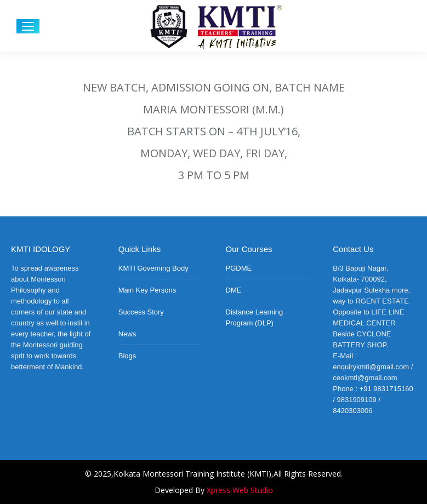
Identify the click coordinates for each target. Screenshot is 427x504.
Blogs (127, 356)
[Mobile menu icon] (28, 26)
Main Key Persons (147, 290)
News (127, 334)
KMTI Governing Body (153, 268)
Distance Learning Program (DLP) (255, 317)
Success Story (141, 312)
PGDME (239, 268)
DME (234, 290)
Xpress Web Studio (240, 490)
